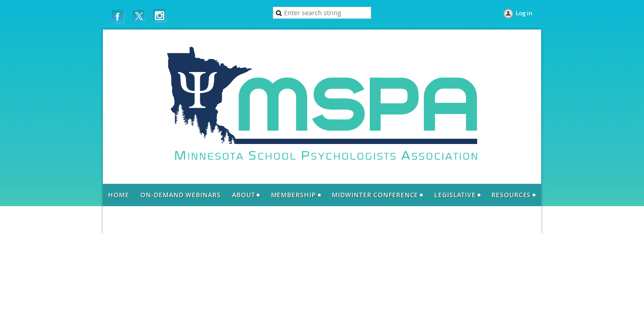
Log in (524, 13)
